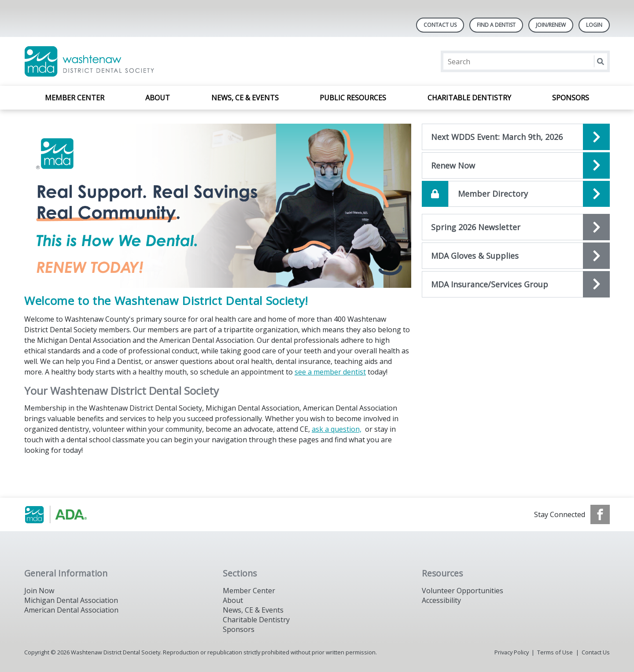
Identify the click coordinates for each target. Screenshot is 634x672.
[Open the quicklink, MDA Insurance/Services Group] (516, 284)
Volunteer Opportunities (463, 591)
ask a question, (337, 429)
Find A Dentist (496, 25)
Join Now (39, 591)
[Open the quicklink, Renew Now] (516, 165)
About (158, 98)
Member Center (75, 98)
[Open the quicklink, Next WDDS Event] (516, 137)
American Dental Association (71, 610)
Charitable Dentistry (469, 98)
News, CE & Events (245, 98)
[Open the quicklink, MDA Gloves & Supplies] (516, 256)
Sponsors (571, 98)
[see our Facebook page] (600, 514)
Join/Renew (551, 25)
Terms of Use (555, 652)
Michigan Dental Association (71, 600)
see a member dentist (330, 372)
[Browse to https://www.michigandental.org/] (69, 514)
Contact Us (440, 25)
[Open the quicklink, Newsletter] (516, 227)
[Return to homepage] (138, 61)
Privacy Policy (512, 652)
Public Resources (353, 98)
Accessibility (441, 600)
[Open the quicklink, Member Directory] (516, 194)
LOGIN (594, 25)
